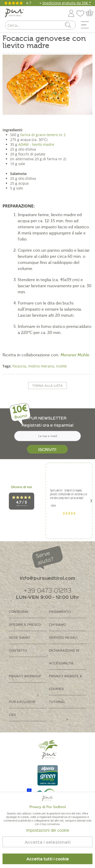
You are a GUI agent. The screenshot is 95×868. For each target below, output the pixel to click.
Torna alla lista (48, 385)
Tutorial (57, 702)
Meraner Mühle (75, 355)
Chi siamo (58, 624)
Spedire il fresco (25, 624)
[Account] (71, 12)
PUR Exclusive (22, 702)
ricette (61, 366)
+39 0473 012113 (48, 590)
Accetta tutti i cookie (48, 859)
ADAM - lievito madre (36, 144)
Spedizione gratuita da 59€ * (67, 3)
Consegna (19, 611)
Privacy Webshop (25, 676)
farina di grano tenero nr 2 (43, 135)
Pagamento (60, 611)
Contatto (18, 650)
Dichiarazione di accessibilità (64, 657)
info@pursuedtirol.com (48, 578)
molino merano (41, 366)
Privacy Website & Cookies (65, 682)
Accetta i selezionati (48, 842)
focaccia (19, 366)
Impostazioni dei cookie (48, 830)
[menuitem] (87, 26)
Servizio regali (63, 637)
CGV (12, 714)
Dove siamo (19, 637)
